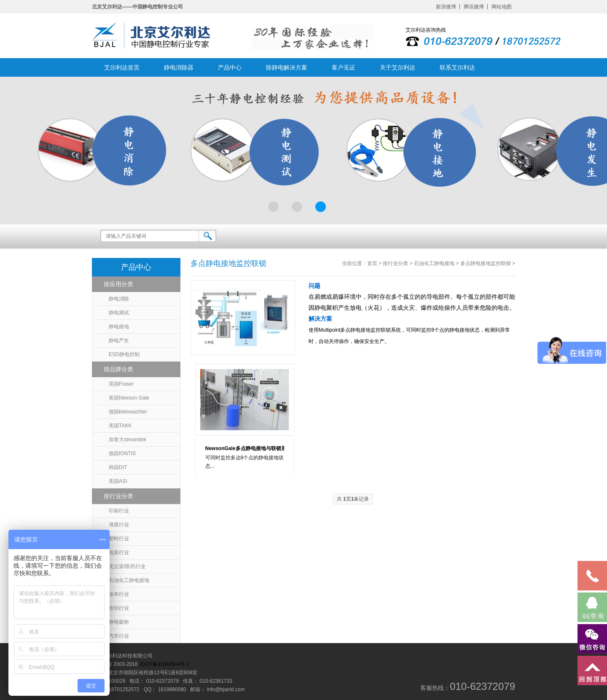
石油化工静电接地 (129, 580)
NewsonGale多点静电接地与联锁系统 (245, 448)
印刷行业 (119, 511)
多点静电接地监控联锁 (486, 263)
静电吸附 (119, 622)
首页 (372, 263)
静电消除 (119, 299)
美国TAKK (120, 426)
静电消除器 (179, 67)
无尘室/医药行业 (127, 566)
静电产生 (119, 341)
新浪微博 (446, 7)
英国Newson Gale (129, 398)
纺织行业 (119, 608)
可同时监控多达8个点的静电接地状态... (245, 462)
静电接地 (119, 327)
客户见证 (344, 67)
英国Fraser (121, 384)
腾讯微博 (474, 7)
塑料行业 (119, 539)
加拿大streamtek (128, 440)
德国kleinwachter (128, 412)
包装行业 (119, 552)
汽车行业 (119, 636)
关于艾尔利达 (398, 67)
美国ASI (118, 481)
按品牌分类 (118, 369)
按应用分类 (118, 284)
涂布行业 (119, 594)
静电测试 (119, 313)
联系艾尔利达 (457, 67)
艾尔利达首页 (122, 67)
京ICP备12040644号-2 (164, 664)
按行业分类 (118, 496)
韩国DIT (118, 467)
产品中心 (230, 67)
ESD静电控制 (124, 354)
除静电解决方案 (287, 67)
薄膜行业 (119, 525)
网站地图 (502, 7)
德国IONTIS (122, 453)
